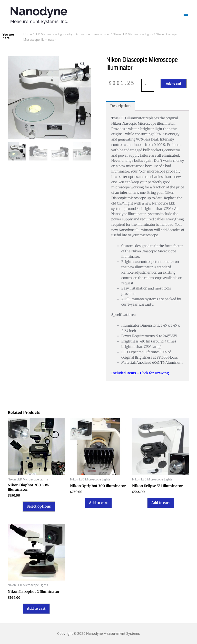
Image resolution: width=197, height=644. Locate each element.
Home (28, 34)
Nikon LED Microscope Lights (133, 34)
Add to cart (174, 83)
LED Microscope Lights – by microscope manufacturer (72, 34)
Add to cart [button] (98, 503)
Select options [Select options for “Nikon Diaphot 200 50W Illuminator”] (39, 506)
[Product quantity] (148, 85)
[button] (83, 64)
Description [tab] (120, 106)
